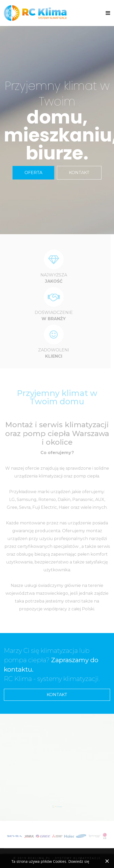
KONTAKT (79, 173)
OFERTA (33, 173)
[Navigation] (108, 13)
